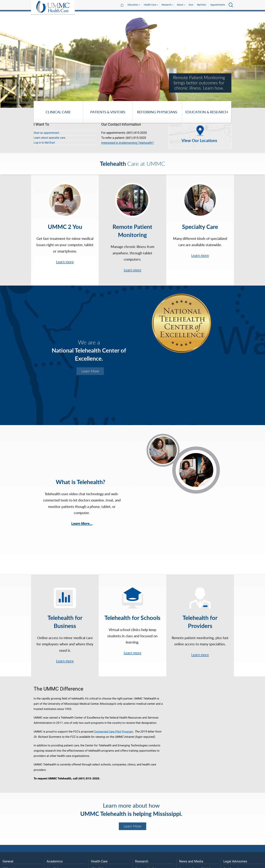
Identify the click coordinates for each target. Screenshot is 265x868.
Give (191, 5)
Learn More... (82, 524)
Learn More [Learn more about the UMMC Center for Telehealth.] (90, 371)
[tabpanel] (132, 59)
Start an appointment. (47, 133)
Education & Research (207, 112)
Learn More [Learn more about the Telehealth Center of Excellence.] (132, 826)
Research (166, 5)
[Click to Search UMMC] (231, 5)
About (180, 5)
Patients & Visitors (108, 112)
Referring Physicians (157, 112)
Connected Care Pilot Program (114, 732)
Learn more (65, 262)
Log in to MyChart (44, 143)
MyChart (202, 5)
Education (133, 5)
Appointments (218, 5)
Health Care (150, 5)
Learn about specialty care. (50, 138)
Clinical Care (58, 112)
